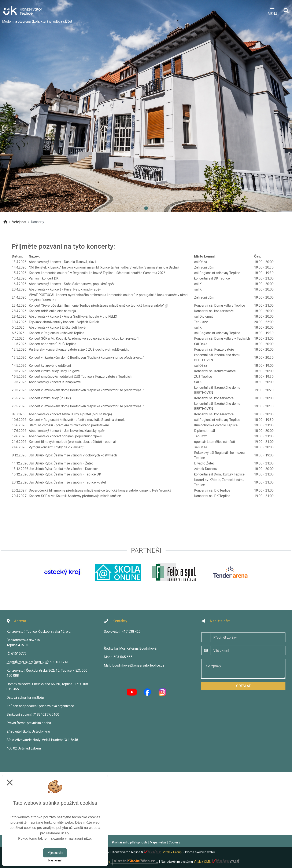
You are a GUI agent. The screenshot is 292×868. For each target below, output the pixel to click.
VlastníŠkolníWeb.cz (120, 862)
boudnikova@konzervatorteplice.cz (138, 665)
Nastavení (55, 860)
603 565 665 (123, 657)
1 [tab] (146, 208)
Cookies (174, 842)
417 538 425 (131, 632)
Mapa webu (158, 842)
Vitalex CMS (202, 862)
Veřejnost (19, 222)
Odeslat (243, 686)
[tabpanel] (146, 106)
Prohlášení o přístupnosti (129, 842)
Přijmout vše (55, 853)
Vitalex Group (172, 852)
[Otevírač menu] (272, 11)
